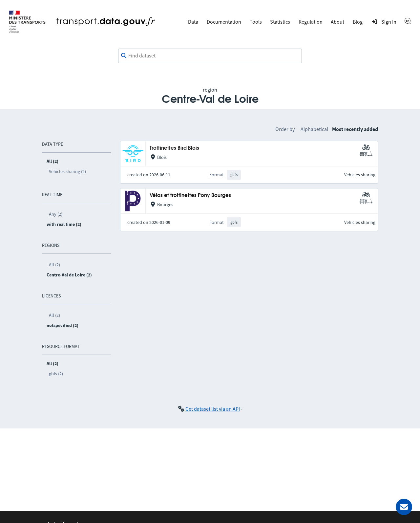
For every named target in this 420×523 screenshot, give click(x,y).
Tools (256, 22)
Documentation (224, 22)
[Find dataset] (210, 56)
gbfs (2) (56, 374)
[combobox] (210, 56)
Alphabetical (314, 129)
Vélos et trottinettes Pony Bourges (190, 196)
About (337, 22)
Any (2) (56, 214)
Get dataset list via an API (213, 409)
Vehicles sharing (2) (67, 171)
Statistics (280, 22)
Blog (358, 22)
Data (193, 22)
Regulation (311, 22)
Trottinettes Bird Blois (174, 148)
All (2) (54, 265)
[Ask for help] (404, 507)
